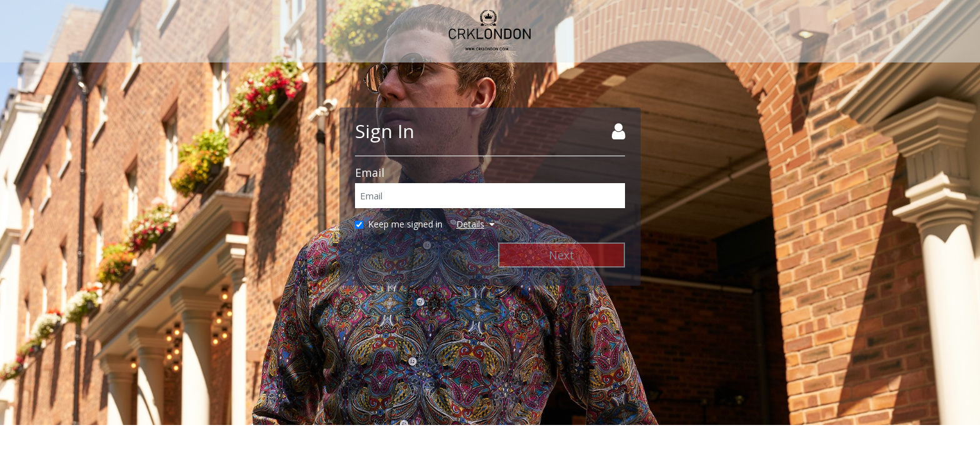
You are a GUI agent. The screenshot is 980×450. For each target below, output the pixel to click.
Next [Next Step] (562, 255)
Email (370, 172)
